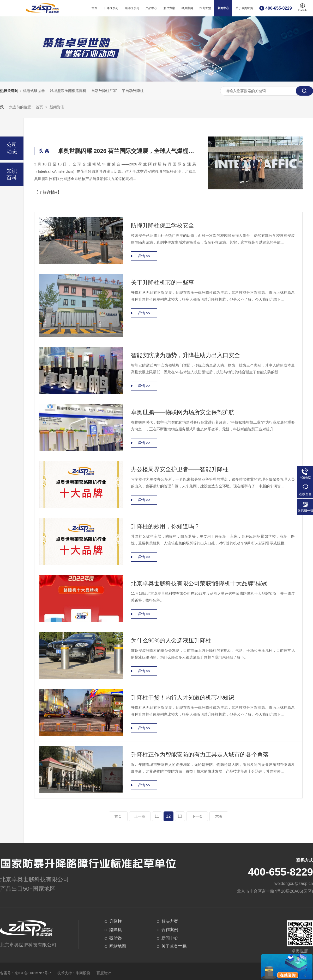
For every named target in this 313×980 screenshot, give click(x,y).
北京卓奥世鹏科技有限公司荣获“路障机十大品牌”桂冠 (199, 583)
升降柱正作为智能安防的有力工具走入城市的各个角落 (200, 755)
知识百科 (12, 174)
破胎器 (116, 938)
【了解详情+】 (48, 192)
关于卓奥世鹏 (244, 8)
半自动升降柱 (133, 91)
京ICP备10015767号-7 (33, 973)
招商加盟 (205, 8)
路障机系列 (132, 8)
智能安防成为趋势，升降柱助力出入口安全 (185, 355)
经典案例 (187, 8)
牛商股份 (83, 973)
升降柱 (116, 921)
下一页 (197, 816)
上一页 (140, 816)
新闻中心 (223, 8)
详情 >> (144, 256)
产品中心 (151, 8)
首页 (94, 8)
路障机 (116, 930)
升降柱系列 (111, 8)
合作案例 (170, 930)
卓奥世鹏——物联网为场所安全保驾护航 (183, 412)
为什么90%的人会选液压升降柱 (171, 640)
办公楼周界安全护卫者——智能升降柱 (180, 469)
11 (157, 816)
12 (168, 816)
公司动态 (12, 148)
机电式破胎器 (34, 91)
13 (180, 816)
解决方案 (169, 8)
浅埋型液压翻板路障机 (68, 91)
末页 (219, 816)
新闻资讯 (57, 107)
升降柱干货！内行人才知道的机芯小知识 (183, 697)
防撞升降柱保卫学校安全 (162, 225)
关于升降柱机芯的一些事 (162, 283)
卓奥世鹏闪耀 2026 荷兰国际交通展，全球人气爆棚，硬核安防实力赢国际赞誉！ (127, 151)
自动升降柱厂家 (104, 91)
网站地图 (118, 946)
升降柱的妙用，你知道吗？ (165, 526)
